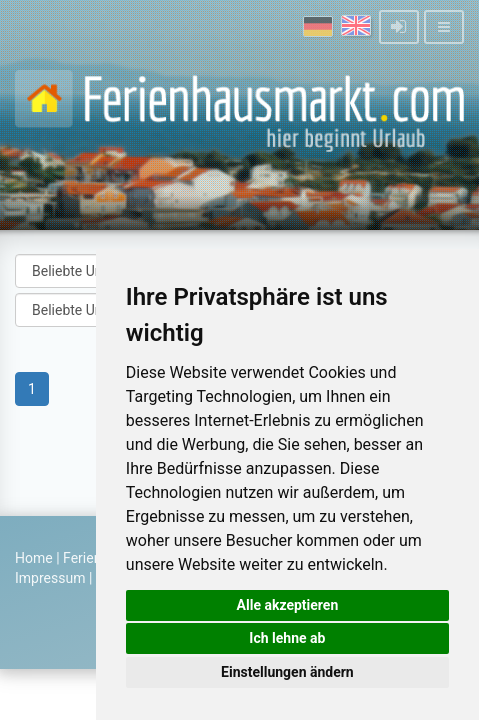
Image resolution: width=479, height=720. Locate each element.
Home (34, 558)
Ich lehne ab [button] (287, 638)
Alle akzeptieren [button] (288, 605)
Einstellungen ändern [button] (287, 672)
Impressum (50, 578)
